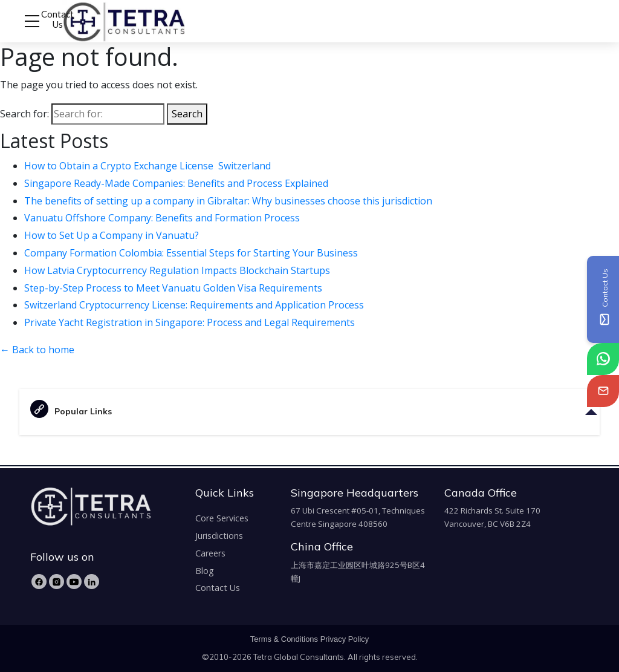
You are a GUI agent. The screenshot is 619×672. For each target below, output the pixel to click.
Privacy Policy (345, 639)
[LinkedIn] (92, 582)
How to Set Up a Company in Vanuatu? (113, 235)
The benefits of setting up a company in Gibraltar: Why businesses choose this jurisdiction (229, 201)
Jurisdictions (219, 536)
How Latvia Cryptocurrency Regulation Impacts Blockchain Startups (178, 270)
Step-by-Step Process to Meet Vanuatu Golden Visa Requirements (174, 288)
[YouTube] (74, 582)
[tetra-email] (603, 391)
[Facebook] (39, 582)
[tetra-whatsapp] (603, 359)
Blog (205, 571)
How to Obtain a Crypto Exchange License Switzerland (149, 166)
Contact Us (57, 19)
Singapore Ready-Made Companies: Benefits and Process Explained (177, 183)
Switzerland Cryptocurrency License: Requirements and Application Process (194, 305)
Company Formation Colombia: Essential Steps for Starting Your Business (192, 253)
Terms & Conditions (284, 639)
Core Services (222, 518)
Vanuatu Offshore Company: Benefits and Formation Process (163, 218)
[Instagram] (57, 582)
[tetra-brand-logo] (102, 20)
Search (187, 114)
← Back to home (37, 350)
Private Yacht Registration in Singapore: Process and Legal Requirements (191, 322)
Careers (210, 553)
